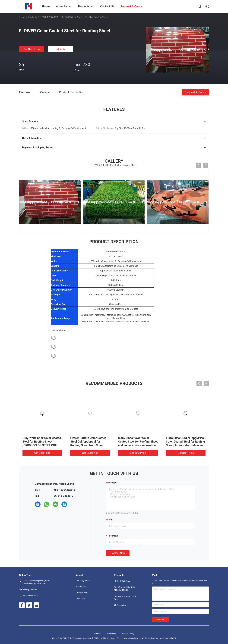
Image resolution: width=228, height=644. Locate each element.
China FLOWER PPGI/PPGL (64, 638)
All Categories (120, 605)
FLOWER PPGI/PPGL (50, 17)
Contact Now (118, 553)
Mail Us (61, 49)
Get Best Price (32, 49)
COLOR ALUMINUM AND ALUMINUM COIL (124, 589)
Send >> (161, 620)
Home (22, 17)
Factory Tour (81, 587)
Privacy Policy (128, 634)
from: (110, 520)
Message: (112, 483)
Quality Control (82, 593)
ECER (173, 638)
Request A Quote (195, 92)
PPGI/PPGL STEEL (122, 581)
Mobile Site (112, 634)
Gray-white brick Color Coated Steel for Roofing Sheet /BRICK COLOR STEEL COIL (42, 442)
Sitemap (98, 634)
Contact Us (81, 599)
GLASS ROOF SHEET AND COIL (125, 598)
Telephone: (113, 536)
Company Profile (83, 581)
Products (32, 17)
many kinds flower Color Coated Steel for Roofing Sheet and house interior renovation (138, 442)
